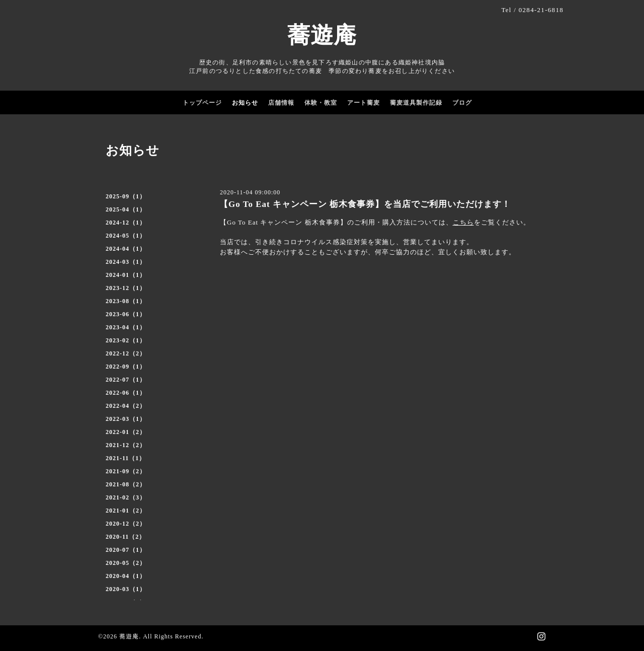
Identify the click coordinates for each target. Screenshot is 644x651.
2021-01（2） (126, 511)
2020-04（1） (126, 576)
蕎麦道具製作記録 (416, 103)
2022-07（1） (126, 380)
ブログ (462, 103)
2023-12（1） (126, 288)
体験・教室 (321, 103)
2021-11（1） (126, 458)
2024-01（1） (126, 275)
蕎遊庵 (322, 35)
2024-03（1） (126, 262)
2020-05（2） (126, 563)
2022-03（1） (126, 419)
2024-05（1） (126, 236)
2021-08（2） (126, 484)
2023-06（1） (126, 314)
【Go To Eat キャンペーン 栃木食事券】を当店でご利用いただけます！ (365, 204)
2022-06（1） (126, 393)
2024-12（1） (126, 223)
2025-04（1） (126, 209)
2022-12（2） (126, 353)
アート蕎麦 (364, 103)
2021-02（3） (126, 497)
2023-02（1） (126, 340)
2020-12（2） (126, 524)
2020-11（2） (126, 537)
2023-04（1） (126, 327)
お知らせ (245, 103)
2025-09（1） (126, 196)
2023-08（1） (126, 301)
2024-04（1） (126, 249)
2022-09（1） (126, 367)
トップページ (202, 103)
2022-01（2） (126, 432)
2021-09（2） (126, 471)
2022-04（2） (126, 406)
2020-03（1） (126, 589)
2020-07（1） (126, 550)
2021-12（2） (126, 445)
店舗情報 (281, 103)
